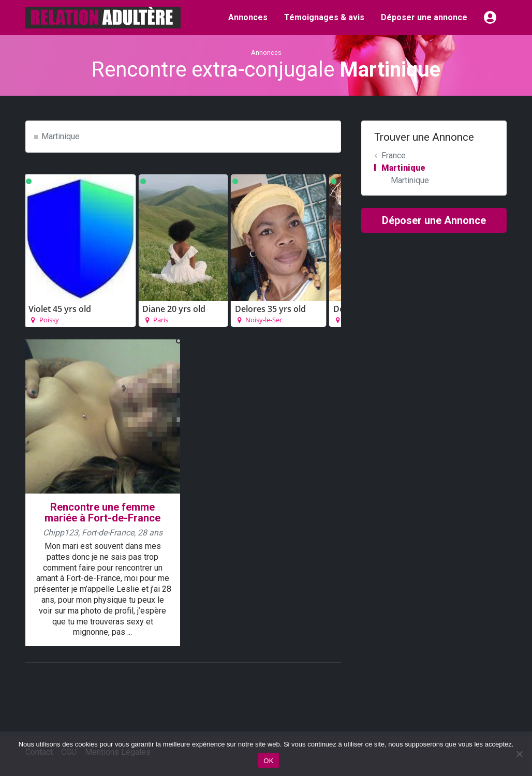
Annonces (248, 17)
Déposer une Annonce (434, 220)
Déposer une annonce (424, 17)
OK (268, 761)
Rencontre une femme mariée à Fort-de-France (102, 512)
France (394, 155)
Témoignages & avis (324, 17)
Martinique (61, 136)
